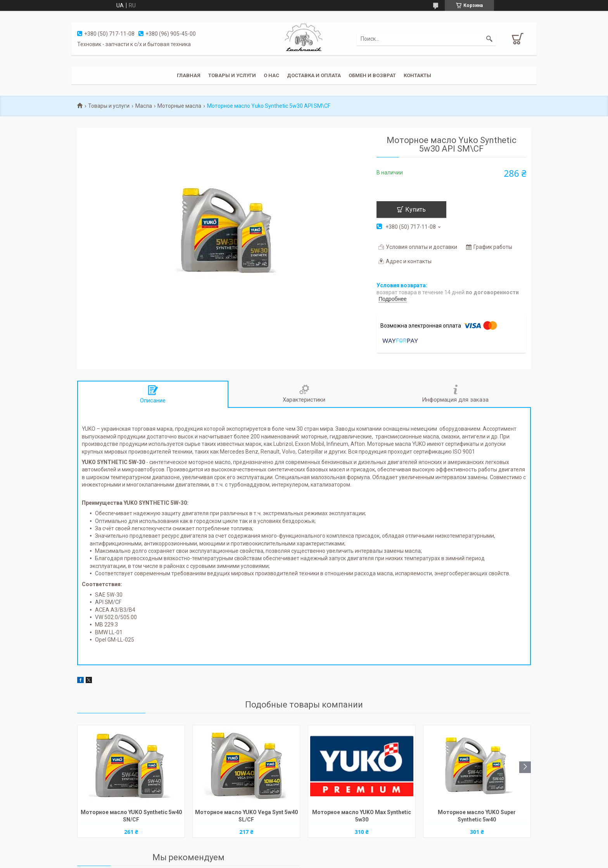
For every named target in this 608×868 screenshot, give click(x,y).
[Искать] (489, 39)
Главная (189, 75)
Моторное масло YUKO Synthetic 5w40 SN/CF (131, 816)
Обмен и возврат (372, 75)
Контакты (417, 75)
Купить (415, 210)
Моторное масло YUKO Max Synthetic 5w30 (362, 816)
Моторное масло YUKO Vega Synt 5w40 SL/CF (246, 816)
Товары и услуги (232, 75)
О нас (271, 75)
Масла (144, 106)
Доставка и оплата (314, 75)
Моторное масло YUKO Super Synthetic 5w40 (477, 816)
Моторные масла (179, 106)
